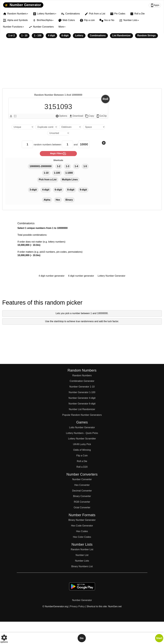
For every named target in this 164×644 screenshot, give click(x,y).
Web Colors (66, 20)
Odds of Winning (82, 450)
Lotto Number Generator (82, 427)
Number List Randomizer (82, 409)
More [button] (62, 27)
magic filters (58, 154)
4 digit (51, 35)
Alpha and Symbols (15, 20)
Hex (58, 200)
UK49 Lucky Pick (82, 444)
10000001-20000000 (41, 166)
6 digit (65, 35)
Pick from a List (95, 14)
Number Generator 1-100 (82, 392)
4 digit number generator (52, 276)
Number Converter (82, 479)
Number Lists (82, 561)
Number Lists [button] (129, 20)
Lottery (79, 35)
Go (82, 638)
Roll (106, 99)
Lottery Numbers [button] (44, 14)
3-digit (33, 190)
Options (61, 116)
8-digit (71, 190)
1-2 (59, 166)
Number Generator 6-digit (82, 404)
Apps (155, 5)
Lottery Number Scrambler (82, 439)
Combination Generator (82, 381)
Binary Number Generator (82, 520)
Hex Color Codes (82, 537)
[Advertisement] (82, 65)
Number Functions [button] (13, 27)
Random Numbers (82, 375)
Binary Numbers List (82, 566)
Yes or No (107, 20)
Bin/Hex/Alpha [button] (43, 20)
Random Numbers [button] (16, 14)
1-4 (76, 166)
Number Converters (41, 27)
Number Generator (22, 5)
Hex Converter (82, 485)
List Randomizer (121, 35)
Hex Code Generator (82, 526)
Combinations (70, 14)
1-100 (57, 173)
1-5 (85, 166)
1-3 (67, 166)
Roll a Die (137, 14)
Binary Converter (82, 496)
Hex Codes (82, 531)
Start (159, 638)
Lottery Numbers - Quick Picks (82, 433)
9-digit (83, 190)
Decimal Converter (82, 491)
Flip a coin (87, 20)
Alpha (47, 200)
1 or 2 (12, 35)
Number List (82, 555)
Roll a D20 (82, 467)
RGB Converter (82, 502)
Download (76, 116)
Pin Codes (118, 14)
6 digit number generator (81, 276)
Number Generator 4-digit (82, 398)
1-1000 (69, 173)
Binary (69, 200)
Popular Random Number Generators (82, 415)
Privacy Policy (77, 606)
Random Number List (82, 549)
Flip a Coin (82, 456)
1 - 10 (24, 35)
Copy (89, 116)
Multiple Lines (70, 180)
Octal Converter (82, 507)
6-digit (58, 190)
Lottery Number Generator (112, 276)
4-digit (46, 190)
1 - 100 (38, 35)
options (4, 638)
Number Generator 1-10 (82, 387)
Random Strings (146, 35)
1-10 (46, 173)
